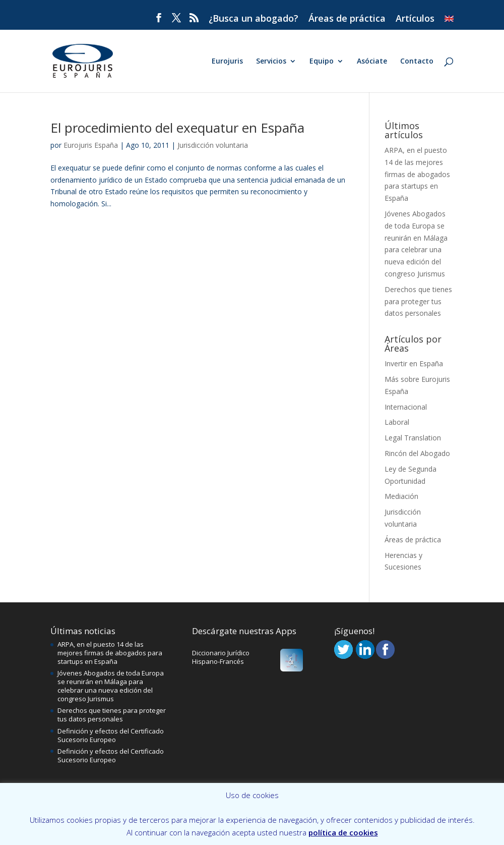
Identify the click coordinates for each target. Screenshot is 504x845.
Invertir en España (414, 363)
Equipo (322, 62)
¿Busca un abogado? (254, 19)
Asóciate (372, 62)
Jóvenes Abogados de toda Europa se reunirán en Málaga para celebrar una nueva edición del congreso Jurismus (111, 686)
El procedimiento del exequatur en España (177, 128)
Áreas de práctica (347, 19)
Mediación (401, 496)
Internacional (406, 407)
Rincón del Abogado (417, 453)
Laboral (397, 422)
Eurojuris (227, 62)
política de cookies (343, 832)
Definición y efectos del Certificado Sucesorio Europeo (111, 735)
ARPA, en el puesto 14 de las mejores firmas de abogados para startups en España (417, 174)
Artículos (415, 19)
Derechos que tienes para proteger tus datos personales (418, 301)
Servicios (271, 62)
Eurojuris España (91, 145)
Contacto (417, 62)
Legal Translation (413, 438)
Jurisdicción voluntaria (213, 145)
